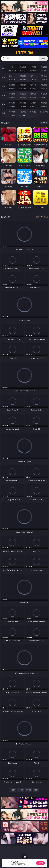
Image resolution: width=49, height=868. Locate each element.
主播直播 (33, 80)
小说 (3, 104)
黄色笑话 (33, 107)
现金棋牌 (33, 71)
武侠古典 (44, 103)
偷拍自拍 (23, 85)
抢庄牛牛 (44, 71)
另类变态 (44, 89)
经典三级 (23, 89)
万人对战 (33, 67)
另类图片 (44, 98)
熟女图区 (33, 98)
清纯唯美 (23, 98)
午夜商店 (23, 112)
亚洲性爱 (12, 85)
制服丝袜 (12, 89)
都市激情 (12, 103)
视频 (3, 77)
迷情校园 (12, 107)
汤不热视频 (44, 112)
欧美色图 (33, 94)
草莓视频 (33, 112)
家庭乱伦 (23, 103)
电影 (3, 86)
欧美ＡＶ (33, 76)
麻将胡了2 (12, 71)
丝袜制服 (23, 80)
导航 (3, 113)
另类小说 (23, 107)
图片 (3, 95)
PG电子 (12, 67)
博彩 (3, 68)
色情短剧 (23, 115)
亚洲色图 (23, 94)
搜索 (44, 59)
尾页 (36, 790)
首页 (13, 790)
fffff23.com (24, 53)
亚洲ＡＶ (12, 76)
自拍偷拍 (23, 76)
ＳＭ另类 (44, 80)
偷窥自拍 (12, 94)
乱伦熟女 (33, 89)
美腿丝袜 (12, 98)
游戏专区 (44, 67)
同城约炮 (12, 112)
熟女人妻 (12, 80)
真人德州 (23, 67)
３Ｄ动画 (44, 76)
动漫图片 (44, 94)
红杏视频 (12, 115)
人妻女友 (33, 103)
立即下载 (40, 863)
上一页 (21, 790)
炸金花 (23, 71)
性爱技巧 (44, 107)
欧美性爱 (44, 85)
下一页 (28, 790)
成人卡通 (33, 85)
